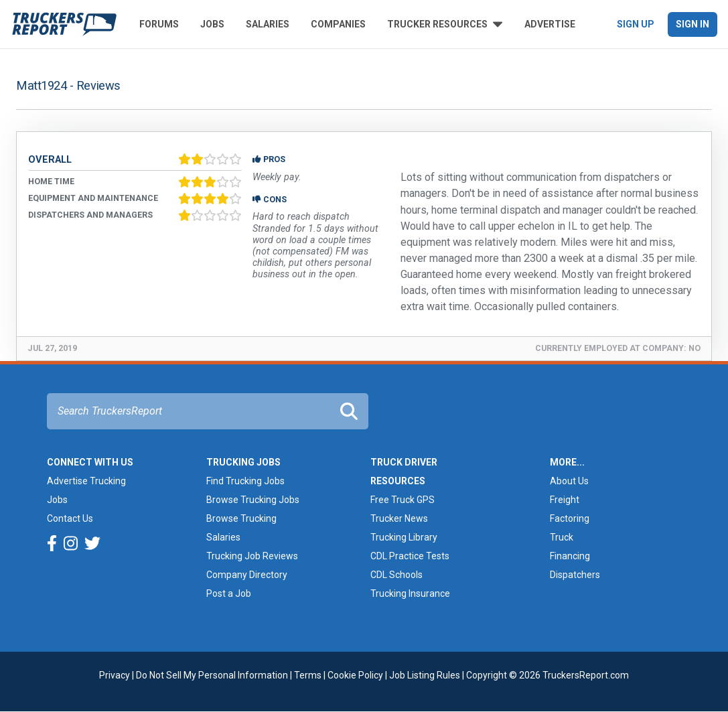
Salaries (268, 24)
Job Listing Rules (425, 675)
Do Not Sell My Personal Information (212, 675)
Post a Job (229, 593)
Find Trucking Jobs (245, 481)
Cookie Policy (355, 675)
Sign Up (636, 24)
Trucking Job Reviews (252, 556)
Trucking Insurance (410, 593)
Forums (159, 24)
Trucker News (399, 518)
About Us (569, 481)
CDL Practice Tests (410, 556)
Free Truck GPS (403, 500)
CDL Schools (396, 575)
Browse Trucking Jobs (253, 500)
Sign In (693, 24)
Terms (308, 675)
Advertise (550, 24)
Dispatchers (575, 575)
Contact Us (70, 518)
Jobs (212, 24)
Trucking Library (404, 537)
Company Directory (247, 575)
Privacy (115, 675)
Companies (338, 24)
